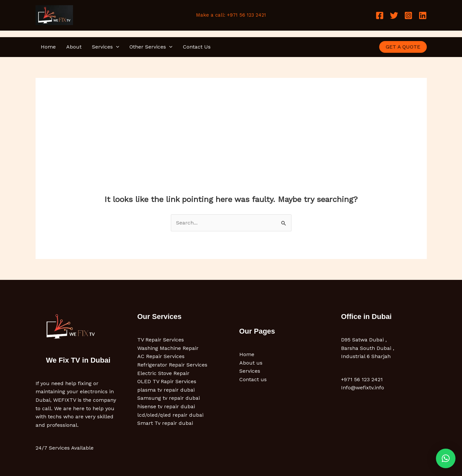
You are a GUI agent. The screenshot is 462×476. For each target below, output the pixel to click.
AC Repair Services (161, 356)
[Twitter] (394, 15)
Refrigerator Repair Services (172, 365)
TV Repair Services (161, 340)
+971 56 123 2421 (362, 379)
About (74, 47)
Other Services (151, 47)
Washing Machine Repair (168, 348)
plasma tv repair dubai (166, 390)
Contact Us (197, 47)
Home (48, 47)
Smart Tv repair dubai (165, 423)
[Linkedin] (423, 15)
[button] (116, 47)
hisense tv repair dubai (166, 406)
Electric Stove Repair (163, 373)
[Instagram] (408, 15)
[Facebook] (380, 15)
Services (106, 47)
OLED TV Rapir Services (167, 381)
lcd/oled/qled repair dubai (170, 415)
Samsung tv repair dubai (169, 398)
